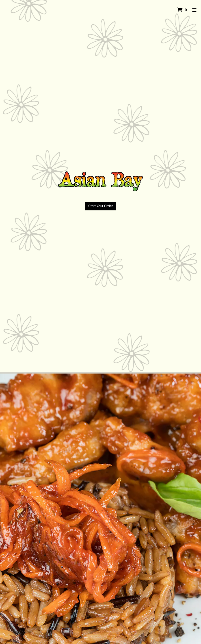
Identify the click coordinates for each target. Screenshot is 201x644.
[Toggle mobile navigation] (194, 10)
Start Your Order (101, 206)
